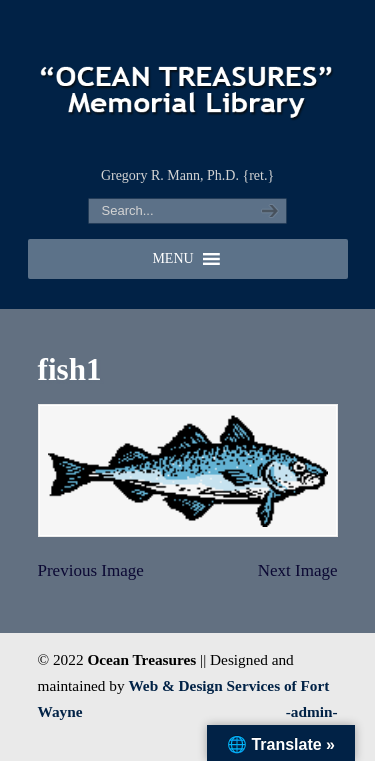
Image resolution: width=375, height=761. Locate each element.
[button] (172, 259)
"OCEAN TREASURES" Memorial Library (188, 81)
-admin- (312, 711)
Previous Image (91, 570)
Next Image (298, 570)
